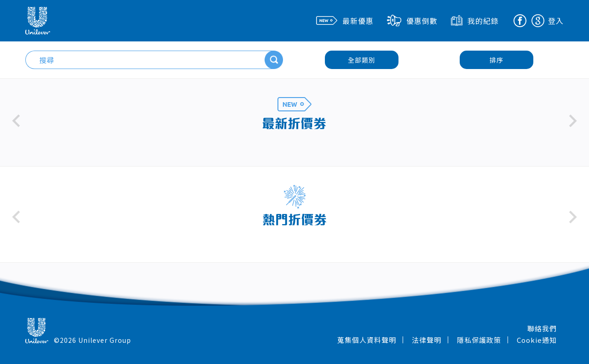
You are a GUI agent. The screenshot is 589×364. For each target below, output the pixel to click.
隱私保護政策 (479, 340)
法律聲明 (427, 340)
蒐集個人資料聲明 (367, 340)
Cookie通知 (537, 340)
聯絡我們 (542, 328)
